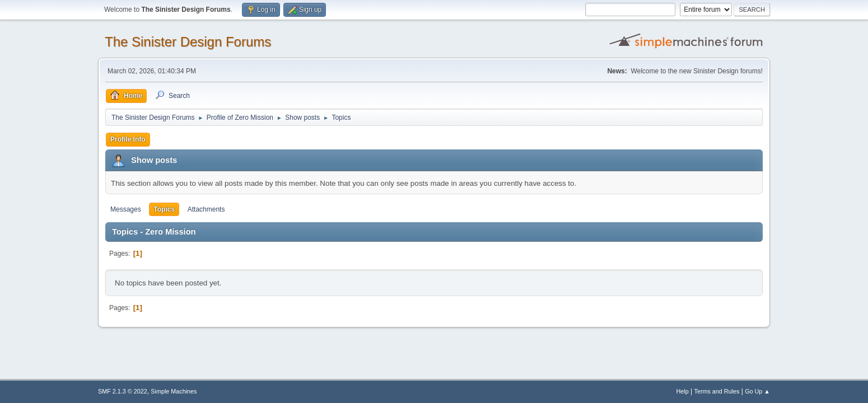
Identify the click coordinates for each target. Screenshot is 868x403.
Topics (164, 209)
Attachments (206, 209)
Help (683, 391)
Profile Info (128, 139)
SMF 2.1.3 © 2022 (123, 391)
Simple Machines (174, 391)
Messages (126, 209)
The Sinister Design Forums (188, 42)
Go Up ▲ (757, 391)
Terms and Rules (717, 391)
